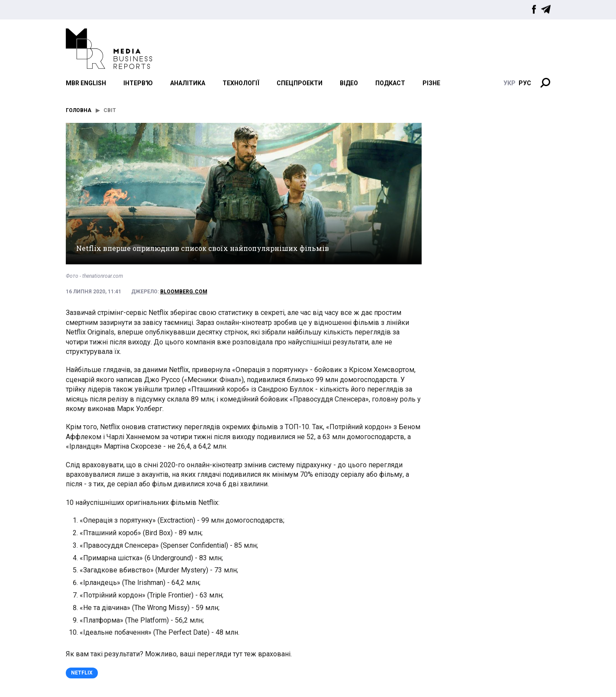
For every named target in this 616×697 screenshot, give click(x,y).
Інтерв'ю (138, 83)
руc (525, 83)
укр (510, 83)
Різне (431, 83)
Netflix (82, 673)
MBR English (86, 83)
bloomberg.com (184, 292)
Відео (349, 83)
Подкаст (390, 83)
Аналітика (188, 83)
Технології (241, 83)
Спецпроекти (300, 83)
